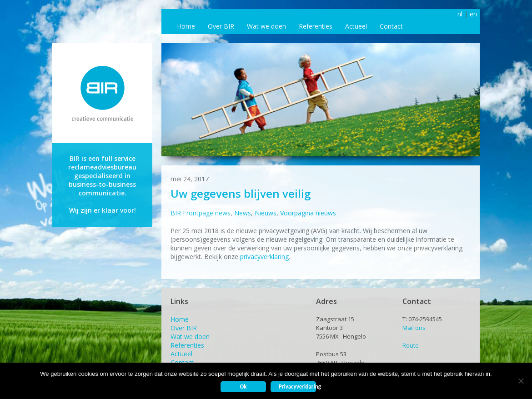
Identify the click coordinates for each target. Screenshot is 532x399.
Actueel (356, 26)
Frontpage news (207, 213)
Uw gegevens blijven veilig (241, 193)
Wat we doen (266, 26)
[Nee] (521, 381)
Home (186, 26)
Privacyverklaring (297, 387)
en (473, 14)
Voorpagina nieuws (308, 213)
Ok (243, 387)
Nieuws (266, 213)
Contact (391, 26)
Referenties (316, 26)
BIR (176, 213)
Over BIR (221, 26)
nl (460, 14)
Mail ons (414, 328)
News (243, 213)
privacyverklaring (264, 257)
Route (411, 345)
